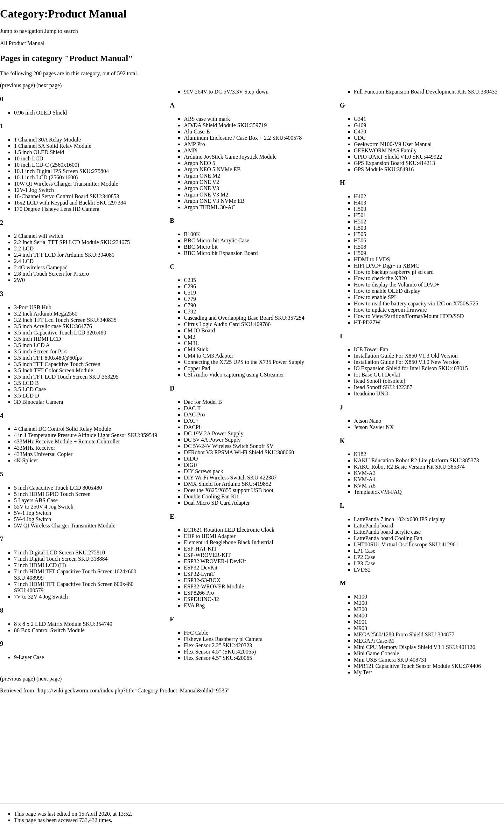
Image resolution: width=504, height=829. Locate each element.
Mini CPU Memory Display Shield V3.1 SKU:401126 (415, 647)
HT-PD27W (367, 322)
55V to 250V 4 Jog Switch (44, 507)
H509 (360, 253)
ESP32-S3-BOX (202, 580)
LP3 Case (365, 563)
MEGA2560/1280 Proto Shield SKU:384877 (404, 634)
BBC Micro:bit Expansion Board (221, 253)
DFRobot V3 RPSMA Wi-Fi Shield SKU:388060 (239, 452)
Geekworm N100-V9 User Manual (393, 144)
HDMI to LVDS (372, 259)
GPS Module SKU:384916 (384, 169)
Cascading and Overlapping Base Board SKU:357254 (244, 318)
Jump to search (61, 31)
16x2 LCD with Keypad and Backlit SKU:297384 (70, 203)
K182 (360, 454)
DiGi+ (191, 465)
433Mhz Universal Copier (43, 454)
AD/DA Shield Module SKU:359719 (225, 125)
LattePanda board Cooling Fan (388, 538)
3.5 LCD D (27, 396)
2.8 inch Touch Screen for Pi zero (51, 274)
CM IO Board (199, 330)
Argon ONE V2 (201, 182)
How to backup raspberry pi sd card (394, 272)
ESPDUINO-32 (201, 599)
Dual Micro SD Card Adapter (217, 503)
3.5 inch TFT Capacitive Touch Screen (57, 364)
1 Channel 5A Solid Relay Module (53, 146)
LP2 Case (365, 557)
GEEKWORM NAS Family (385, 150)
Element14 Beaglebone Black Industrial (228, 542)
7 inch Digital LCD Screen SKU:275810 (59, 552)
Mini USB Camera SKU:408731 (390, 660)
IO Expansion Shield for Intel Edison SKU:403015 (411, 368)
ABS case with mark (207, 119)
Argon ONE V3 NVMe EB (214, 201)
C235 (190, 280)
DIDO (191, 459)
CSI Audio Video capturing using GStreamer (234, 375)
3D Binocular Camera (38, 402)
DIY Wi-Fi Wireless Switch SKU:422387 (230, 478)
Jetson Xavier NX (374, 427)
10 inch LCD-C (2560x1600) (47, 165)
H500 (360, 209)
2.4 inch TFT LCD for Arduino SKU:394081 (64, 255)
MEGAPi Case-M (374, 641)
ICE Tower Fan (371, 349)
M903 (360, 628)
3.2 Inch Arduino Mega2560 (46, 314)
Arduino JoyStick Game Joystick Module (230, 157)
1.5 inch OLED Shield (39, 152)
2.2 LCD (24, 248)
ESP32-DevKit (201, 568)
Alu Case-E (197, 132)
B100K (192, 234)
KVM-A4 (365, 479)
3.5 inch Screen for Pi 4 (40, 351)
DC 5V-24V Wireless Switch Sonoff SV (229, 446)
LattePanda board (373, 526)
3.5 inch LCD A (32, 345)
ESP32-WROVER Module (214, 586)
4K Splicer (26, 460)
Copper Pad (197, 368)
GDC (360, 138)
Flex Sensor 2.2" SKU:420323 (218, 645)
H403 (360, 203)
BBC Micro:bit (201, 247)
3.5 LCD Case (30, 389)
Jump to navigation (22, 31)
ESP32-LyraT (199, 574)
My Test (363, 672)
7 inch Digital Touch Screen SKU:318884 (61, 559)
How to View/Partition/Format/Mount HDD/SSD (409, 316)
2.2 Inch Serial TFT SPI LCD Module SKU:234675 (72, 242)
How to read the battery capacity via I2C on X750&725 (416, 303)
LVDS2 (362, 570)
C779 (190, 299)
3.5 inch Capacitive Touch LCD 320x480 (60, 333)
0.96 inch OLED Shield (40, 113)
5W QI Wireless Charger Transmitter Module (65, 526)
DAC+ (191, 421)
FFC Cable (196, 633)
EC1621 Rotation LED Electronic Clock (229, 530)
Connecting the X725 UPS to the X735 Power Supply (244, 362)
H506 (360, 240)
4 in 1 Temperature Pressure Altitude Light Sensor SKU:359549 (86, 435)
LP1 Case (365, 551)
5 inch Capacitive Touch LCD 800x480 (58, 488)
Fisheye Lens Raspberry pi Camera (223, 639)
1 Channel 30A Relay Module (47, 140)
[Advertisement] (252, 748)
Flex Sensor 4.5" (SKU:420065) (220, 652)
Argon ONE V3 (201, 188)
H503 (360, 228)
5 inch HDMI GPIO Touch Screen (52, 494)
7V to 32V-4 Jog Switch (41, 597)
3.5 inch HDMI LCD (37, 339)
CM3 (190, 337)
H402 (360, 196)
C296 (190, 286)
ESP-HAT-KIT (200, 549)
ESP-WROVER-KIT (207, 555)
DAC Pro (194, 414)
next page (49, 85)
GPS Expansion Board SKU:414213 (394, 163)
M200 (360, 603)
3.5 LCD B (26, 383)
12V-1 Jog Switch (34, 190)
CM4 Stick (196, 349)
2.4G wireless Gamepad (41, 267)
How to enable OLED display (387, 291)
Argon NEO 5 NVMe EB (212, 169)
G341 (360, 119)
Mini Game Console (377, 653)
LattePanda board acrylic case (387, 532)
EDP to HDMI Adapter (209, 536)
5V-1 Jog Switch (33, 513)
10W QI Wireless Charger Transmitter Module (66, 184)
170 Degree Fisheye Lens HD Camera (57, 209)
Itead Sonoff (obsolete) (380, 381)
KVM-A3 (365, 473)
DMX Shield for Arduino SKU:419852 (227, 484)
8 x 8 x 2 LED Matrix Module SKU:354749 (63, 624)
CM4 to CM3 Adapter (208, 356)
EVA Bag (194, 605)
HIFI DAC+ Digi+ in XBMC (387, 266)
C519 (190, 293)
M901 (360, 622)
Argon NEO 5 (199, 163)
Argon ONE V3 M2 (206, 195)
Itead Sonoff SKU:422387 (383, 387)
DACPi (192, 427)
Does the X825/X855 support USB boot (229, 490)
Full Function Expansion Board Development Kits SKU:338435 (426, 92)
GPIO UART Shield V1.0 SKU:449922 (398, 157)
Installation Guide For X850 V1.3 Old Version (406, 356)
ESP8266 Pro (199, 593)
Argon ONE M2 (202, 176)
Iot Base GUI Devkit (377, 375)
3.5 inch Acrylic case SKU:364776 (53, 326)
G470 (360, 132)
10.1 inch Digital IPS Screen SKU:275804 (61, 171)
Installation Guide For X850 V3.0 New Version (407, 362)
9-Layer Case (29, 657)
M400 (360, 616)
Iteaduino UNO (371, 393)
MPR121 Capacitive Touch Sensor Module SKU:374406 (417, 666)
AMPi (191, 150)
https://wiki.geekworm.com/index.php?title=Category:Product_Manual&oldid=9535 (132, 690)
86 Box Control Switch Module (49, 630)
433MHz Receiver (35, 448)
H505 (360, 234)
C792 (190, 312)
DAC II (192, 408)
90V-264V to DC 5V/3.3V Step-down (226, 92)
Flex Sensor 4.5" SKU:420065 (218, 658)
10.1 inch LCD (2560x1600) (46, 177)
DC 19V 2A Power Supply (213, 433)
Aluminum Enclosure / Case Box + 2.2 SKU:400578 (243, 138)
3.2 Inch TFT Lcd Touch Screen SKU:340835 (65, 320)
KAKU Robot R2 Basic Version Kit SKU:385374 (409, 467)
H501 (360, 215)
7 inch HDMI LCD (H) (40, 565)
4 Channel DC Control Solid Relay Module (62, 429)
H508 (360, 247)
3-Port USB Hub (33, 307)
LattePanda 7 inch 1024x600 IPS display (400, 519)
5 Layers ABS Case (36, 500)
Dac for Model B (203, 402)
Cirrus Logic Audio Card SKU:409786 (227, 324)
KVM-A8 (365, 486)
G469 (360, 125)
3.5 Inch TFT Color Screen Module (54, 370)
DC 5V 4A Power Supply (212, 440)
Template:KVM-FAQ (378, 492)
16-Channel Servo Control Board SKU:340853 (66, 196)
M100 (360, 597)
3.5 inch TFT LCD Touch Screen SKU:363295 (66, 377)
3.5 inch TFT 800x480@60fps (48, 358)
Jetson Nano (368, 421)
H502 (360, 222)
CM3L (191, 343)
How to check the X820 (380, 278)
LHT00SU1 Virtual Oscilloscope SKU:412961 (406, 544)
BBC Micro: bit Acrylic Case (216, 240)
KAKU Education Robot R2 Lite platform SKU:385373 (416, 460)
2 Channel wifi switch (39, 236)
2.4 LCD (24, 261)
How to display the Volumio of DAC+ (397, 285)
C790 (190, 305)
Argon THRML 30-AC (209, 207)
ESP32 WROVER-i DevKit (215, 561)
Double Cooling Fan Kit (211, 496)
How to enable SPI (375, 297)
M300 (360, 609)
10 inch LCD (29, 158)
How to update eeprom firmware (390, 310)
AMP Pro (194, 144)
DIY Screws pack (203, 471)
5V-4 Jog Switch (33, 519)
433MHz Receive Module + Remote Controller (67, 441)
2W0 (19, 280)
